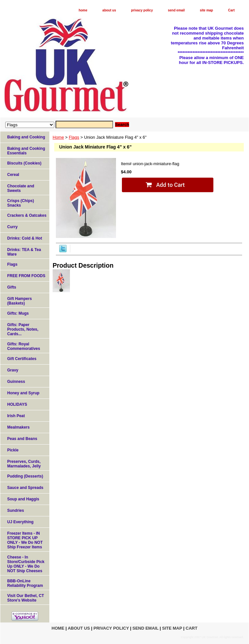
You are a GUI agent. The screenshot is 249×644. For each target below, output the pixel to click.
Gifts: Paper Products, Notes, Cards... (23, 329)
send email (176, 10)
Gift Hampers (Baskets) (19, 301)
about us (109, 10)
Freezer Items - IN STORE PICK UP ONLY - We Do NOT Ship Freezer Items (25, 540)
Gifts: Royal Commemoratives (24, 346)
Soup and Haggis (23, 499)
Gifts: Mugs (18, 313)
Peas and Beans (22, 439)
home (83, 10)
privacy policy (142, 10)
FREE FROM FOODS (26, 276)
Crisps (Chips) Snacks (21, 203)
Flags (74, 137)
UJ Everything (20, 522)
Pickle (13, 450)
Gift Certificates (22, 359)
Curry (12, 227)
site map (206, 10)
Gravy (13, 370)
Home (58, 137)
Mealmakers (18, 427)
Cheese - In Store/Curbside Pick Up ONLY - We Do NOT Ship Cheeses (26, 564)
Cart (231, 10)
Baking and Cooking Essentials (26, 151)
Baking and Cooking (26, 137)
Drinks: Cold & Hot (25, 238)
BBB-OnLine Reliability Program (25, 583)
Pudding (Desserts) (25, 476)
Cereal (13, 175)
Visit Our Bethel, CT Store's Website (25, 598)
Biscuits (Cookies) (24, 163)
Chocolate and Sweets (21, 188)
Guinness (16, 382)
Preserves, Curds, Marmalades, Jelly (24, 464)
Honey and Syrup (23, 393)
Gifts (12, 287)
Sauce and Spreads (25, 488)
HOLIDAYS (17, 404)
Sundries (16, 510)
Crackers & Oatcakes (27, 215)
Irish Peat (16, 416)
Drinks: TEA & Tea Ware (24, 252)
